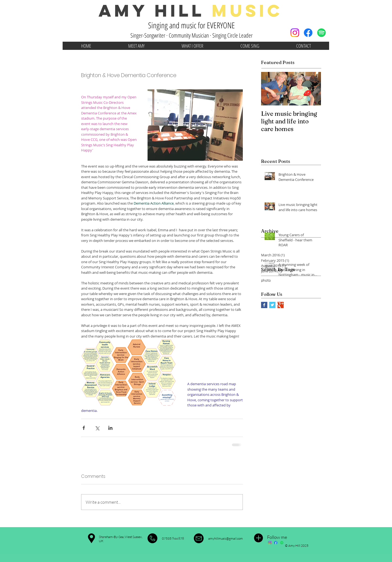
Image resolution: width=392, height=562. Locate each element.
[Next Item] (312, 89)
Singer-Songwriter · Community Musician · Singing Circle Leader (192, 35)
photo (266, 280)
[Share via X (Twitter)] (97, 428)
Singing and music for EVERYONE (192, 25)
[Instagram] (295, 33)
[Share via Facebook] (84, 428)
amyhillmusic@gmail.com (226, 538)
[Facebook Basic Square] (264, 305)
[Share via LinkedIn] (110, 428)
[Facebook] (308, 33)
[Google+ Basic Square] (281, 305)
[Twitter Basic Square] (272, 305)
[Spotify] (321, 33)
